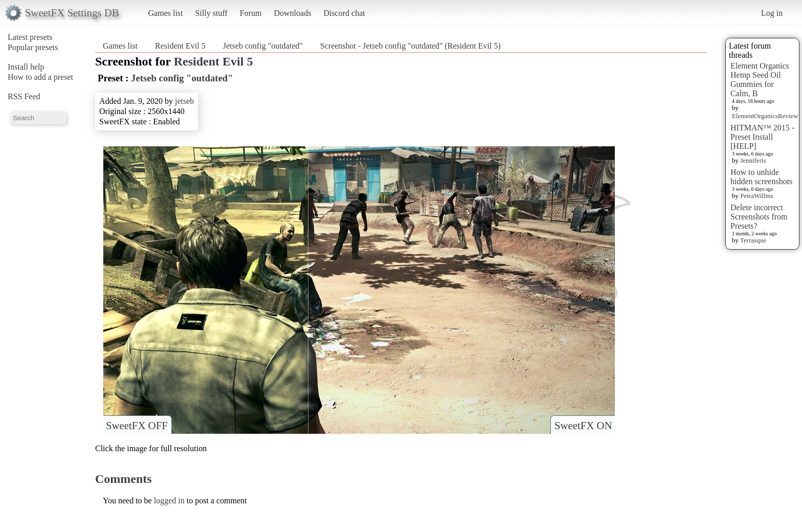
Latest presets (30, 37)
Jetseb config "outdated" (263, 46)
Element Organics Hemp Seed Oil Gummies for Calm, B (760, 80)
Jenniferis (753, 160)
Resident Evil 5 (180, 46)
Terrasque (753, 240)
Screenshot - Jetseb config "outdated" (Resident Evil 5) (410, 46)
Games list (166, 13)
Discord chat (344, 13)
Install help (26, 67)
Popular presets (33, 47)
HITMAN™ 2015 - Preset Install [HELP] (762, 137)
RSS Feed (24, 96)
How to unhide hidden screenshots (761, 177)
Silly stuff (211, 13)
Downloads (292, 13)
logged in (169, 501)
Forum (251, 13)
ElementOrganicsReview (765, 116)
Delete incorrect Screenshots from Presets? (759, 217)
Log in (772, 13)
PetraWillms (756, 196)
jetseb (184, 101)
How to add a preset (40, 77)
